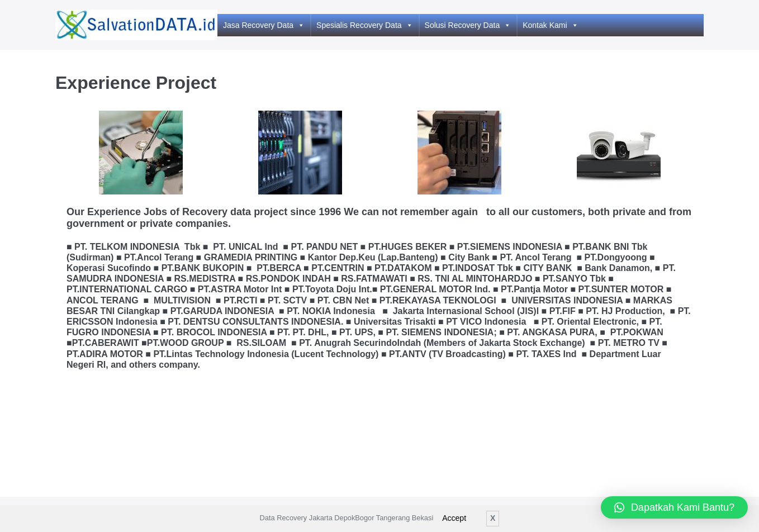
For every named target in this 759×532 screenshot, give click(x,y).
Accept (454, 518)
